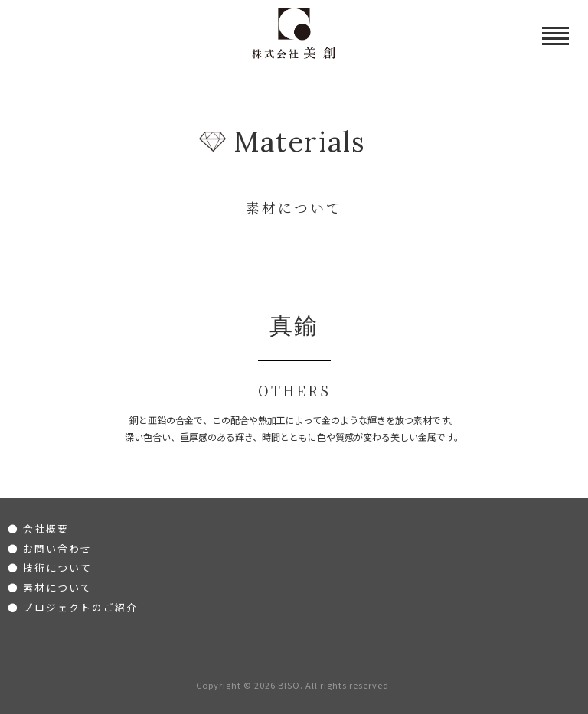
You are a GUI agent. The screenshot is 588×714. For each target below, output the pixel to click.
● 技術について (50, 567)
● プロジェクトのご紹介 (73, 607)
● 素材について (50, 587)
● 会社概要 (38, 528)
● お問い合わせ (50, 548)
